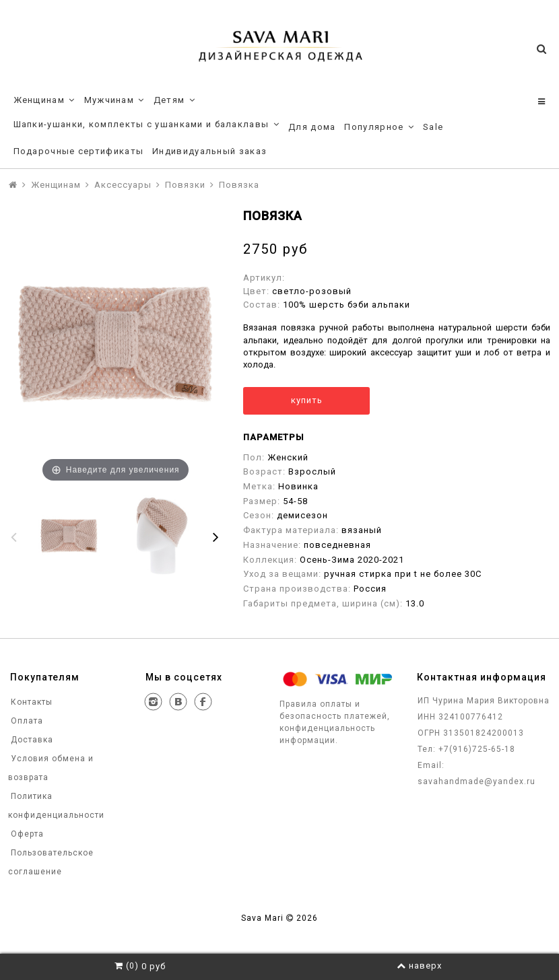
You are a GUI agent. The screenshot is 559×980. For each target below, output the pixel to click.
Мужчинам (114, 100)
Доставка (31, 740)
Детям (174, 100)
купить (307, 400)
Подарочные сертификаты (79, 151)
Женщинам (44, 100)
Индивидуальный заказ (209, 151)
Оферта (26, 834)
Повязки (185, 185)
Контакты (30, 702)
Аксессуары (123, 185)
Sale (433, 127)
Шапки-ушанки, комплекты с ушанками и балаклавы (147, 125)
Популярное (379, 127)
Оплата (26, 721)
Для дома (312, 127)
